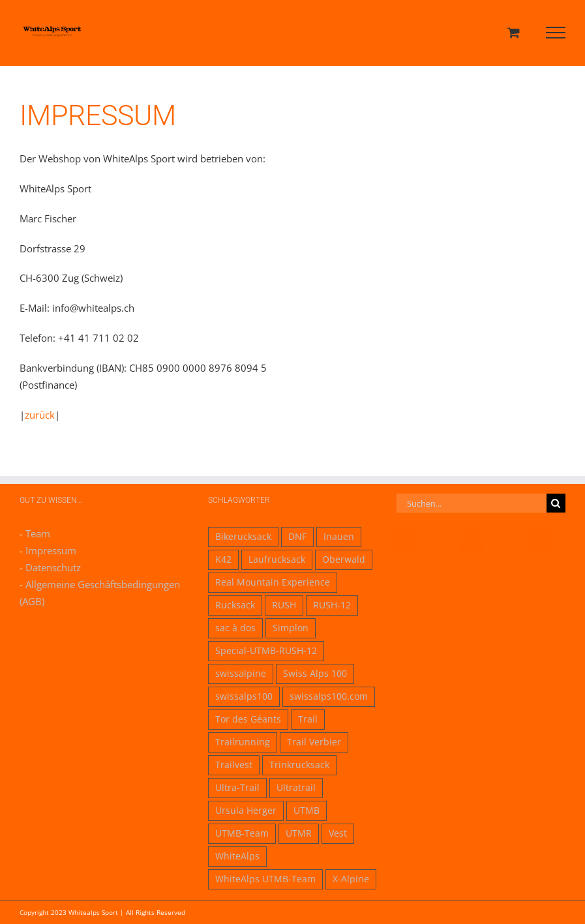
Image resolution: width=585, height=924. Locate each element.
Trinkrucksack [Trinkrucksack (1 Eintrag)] (299, 765)
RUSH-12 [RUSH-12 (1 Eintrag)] (332, 605)
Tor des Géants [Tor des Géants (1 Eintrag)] (248, 719)
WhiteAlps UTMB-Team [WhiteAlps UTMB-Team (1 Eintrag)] (265, 879)
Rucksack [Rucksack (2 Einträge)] (235, 605)
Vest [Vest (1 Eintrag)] (338, 833)
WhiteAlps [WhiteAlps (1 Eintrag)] (237, 856)
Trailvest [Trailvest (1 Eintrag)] (234, 765)
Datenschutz (53, 567)
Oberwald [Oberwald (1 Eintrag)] (344, 559)
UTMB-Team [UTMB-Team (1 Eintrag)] (242, 833)
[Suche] (556, 503)
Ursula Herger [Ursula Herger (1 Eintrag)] (246, 811)
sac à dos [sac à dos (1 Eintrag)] (235, 628)
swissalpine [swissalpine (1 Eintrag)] (241, 674)
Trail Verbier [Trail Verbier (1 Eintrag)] (314, 742)
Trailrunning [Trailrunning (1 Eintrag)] (243, 742)
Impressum (51, 550)
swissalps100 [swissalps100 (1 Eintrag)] (244, 696)
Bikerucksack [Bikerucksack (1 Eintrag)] (243, 537)
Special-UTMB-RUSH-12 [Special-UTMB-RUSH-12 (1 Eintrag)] (266, 651)
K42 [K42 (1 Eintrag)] (223, 559)
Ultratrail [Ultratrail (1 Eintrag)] (296, 788)
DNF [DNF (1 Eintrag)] (297, 537)
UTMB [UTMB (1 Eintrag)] (307, 811)
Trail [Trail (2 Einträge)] (308, 719)
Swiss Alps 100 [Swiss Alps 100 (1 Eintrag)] (315, 674)
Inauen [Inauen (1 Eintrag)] (339, 537)
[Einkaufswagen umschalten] (514, 32)
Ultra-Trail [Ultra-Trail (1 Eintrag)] (237, 788)
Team (38, 533)
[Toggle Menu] (556, 33)
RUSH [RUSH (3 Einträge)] (284, 605)
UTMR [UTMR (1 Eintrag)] (299, 833)
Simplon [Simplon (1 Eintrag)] (291, 628)
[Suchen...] (472, 503)
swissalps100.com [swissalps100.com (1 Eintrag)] (329, 696)
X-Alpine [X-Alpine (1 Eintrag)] (351, 879)
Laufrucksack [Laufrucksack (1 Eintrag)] (277, 559)
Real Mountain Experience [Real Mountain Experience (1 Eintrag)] (273, 582)
